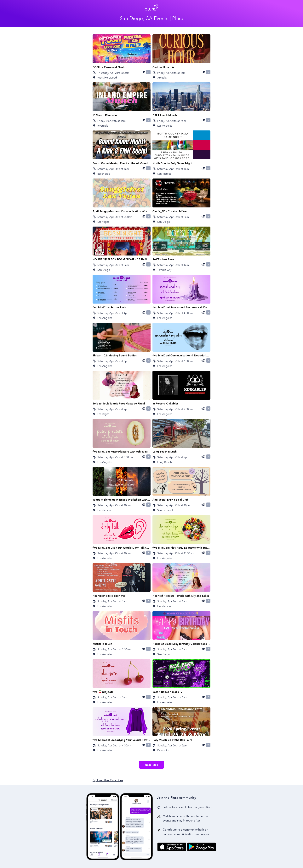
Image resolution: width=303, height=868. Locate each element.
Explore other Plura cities (108, 780)
